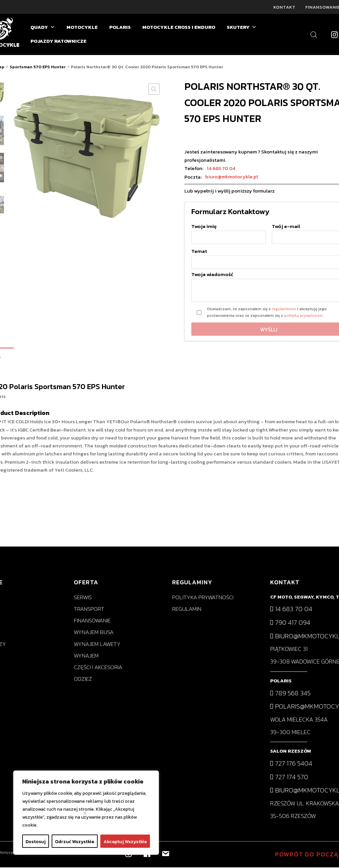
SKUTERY (242, 28)
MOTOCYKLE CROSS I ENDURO (179, 28)
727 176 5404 (291, 764)
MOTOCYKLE (82, 28)
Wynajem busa (94, 633)
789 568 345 (290, 693)
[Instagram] (334, 35)
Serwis (83, 598)
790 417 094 (290, 623)
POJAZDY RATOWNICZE (58, 42)
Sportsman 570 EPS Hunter (38, 67)
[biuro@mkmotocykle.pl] (165, 853)
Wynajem (86, 656)
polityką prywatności (303, 316)
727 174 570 (289, 777)
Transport (89, 610)
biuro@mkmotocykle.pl (232, 177)
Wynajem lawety (97, 644)
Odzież (83, 680)
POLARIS (120, 28)
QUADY (43, 28)
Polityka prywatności (203, 598)
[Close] (85, 813)
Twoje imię (229, 232)
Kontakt (285, 7)
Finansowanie (92, 621)
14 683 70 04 (221, 169)
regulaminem (284, 310)
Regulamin (187, 610)
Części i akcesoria (98, 668)
